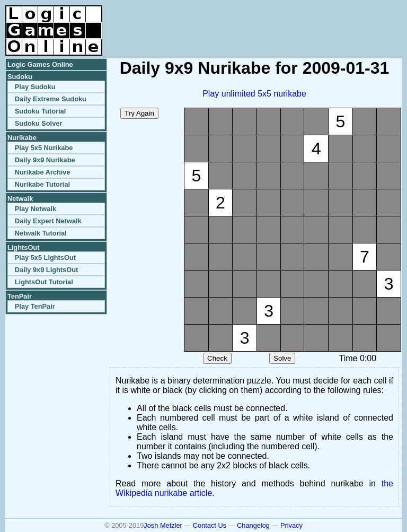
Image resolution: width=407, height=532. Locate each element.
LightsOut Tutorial (44, 282)
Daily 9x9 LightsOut (46, 270)
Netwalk (20, 199)
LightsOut (23, 247)
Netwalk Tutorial (41, 233)
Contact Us (210, 525)
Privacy (291, 525)
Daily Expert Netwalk (48, 221)
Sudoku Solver (39, 123)
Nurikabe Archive (43, 172)
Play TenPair (35, 306)
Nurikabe (22, 138)
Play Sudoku (35, 87)
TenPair (20, 296)
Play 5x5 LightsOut (45, 258)
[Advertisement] (278, 21)
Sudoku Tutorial (40, 111)
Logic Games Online (40, 64)
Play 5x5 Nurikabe (44, 148)
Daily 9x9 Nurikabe (45, 160)
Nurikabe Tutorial (42, 184)
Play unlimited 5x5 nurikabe (254, 94)
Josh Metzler (163, 525)
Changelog (253, 525)
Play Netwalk (36, 209)
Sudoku (20, 77)
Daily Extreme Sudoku (51, 99)
